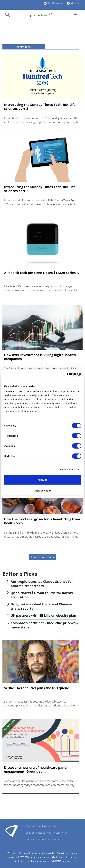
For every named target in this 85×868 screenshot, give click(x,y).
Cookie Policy (45, 833)
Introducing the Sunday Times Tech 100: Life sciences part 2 (40, 189)
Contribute (31, 833)
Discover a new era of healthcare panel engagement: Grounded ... (36, 770)
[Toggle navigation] (9, 15)
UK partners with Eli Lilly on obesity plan (43, 615)
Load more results (43, 557)
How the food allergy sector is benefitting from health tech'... (42, 521)
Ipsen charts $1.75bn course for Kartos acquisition (42, 595)
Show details (67, 469)
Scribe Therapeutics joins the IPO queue (37, 688)
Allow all (42, 480)
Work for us (54, 839)
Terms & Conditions (36, 839)
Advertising (42, 826)
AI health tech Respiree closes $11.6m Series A (41, 273)
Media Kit (76, 3)
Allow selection (42, 490)
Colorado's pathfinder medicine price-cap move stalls (44, 625)
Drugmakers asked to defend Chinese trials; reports (41, 606)
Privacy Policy (60, 833)
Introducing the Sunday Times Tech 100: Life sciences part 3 (40, 107)
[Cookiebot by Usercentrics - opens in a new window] (67, 375)
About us (30, 826)
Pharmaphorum (12, 831)
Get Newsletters (56, 3)
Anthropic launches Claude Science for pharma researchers (42, 584)
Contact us (55, 826)
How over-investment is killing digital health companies (40, 357)
